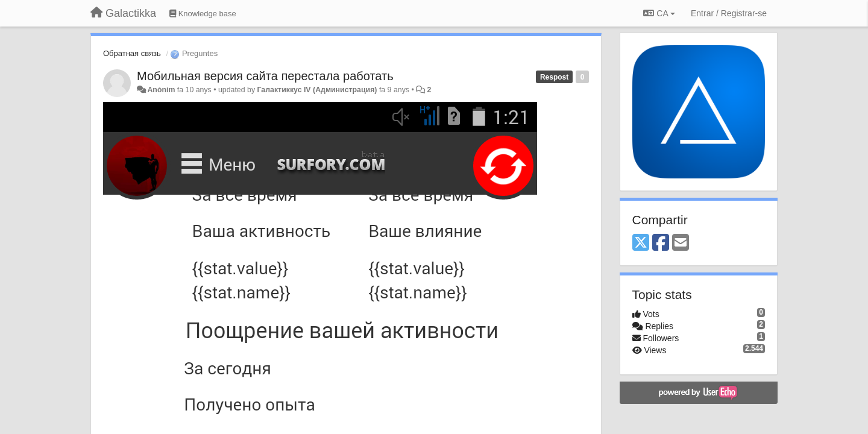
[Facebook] (661, 243)
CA (659, 13)
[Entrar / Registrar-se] (729, 13)
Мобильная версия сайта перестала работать (265, 76)
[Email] (681, 243)
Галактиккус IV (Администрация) (317, 90)
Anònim (161, 90)
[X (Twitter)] (641, 243)
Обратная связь (132, 53)
